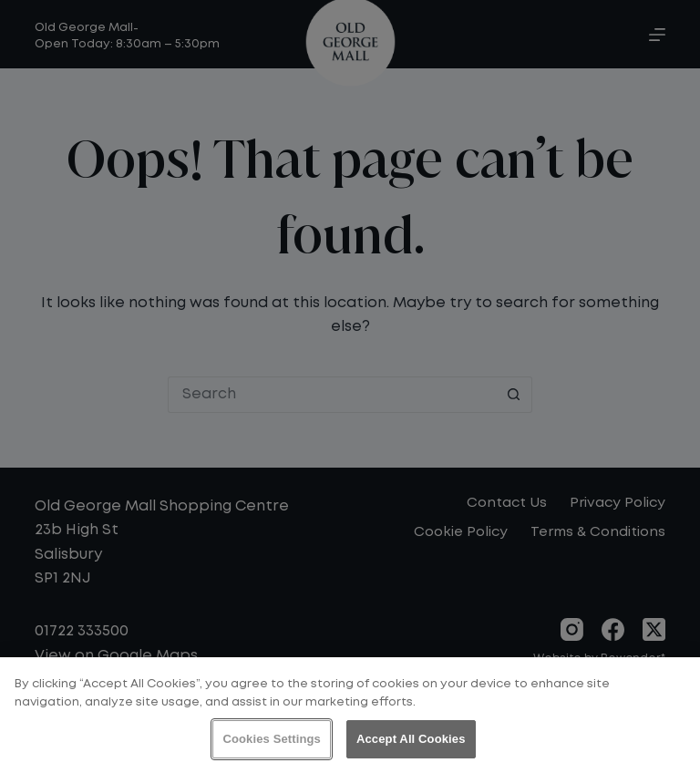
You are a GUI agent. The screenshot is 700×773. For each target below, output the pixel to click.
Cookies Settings (272, 739)
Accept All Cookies (411, 739)
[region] (350, 715)
